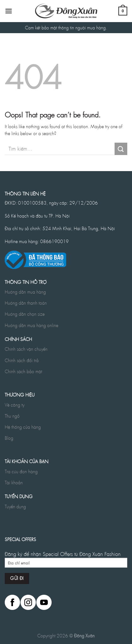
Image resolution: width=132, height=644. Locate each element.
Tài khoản (14, 482)
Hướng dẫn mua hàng (25, 292)
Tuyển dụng (15, 506)
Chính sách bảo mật (23, 371)
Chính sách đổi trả (22, 360)
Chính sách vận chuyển (26, 349)
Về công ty (15, 405)
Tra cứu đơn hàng (21, 471)
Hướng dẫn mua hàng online (31, 325)
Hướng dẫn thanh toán (26, 303)
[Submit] (121, 149)
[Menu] (9, 11)
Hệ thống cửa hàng (23, 427)
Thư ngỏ (12, 416)
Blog (9, 438)
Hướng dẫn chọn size (25, 314)
